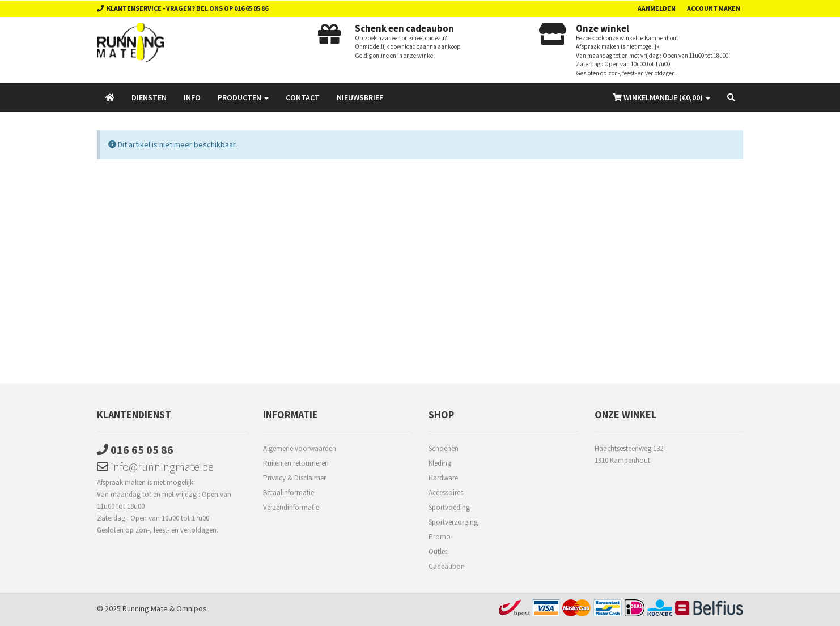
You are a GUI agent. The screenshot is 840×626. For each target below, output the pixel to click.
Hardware (443, 478)
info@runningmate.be (155, 467)
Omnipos (192, 608)
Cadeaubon (447, 566)
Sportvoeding (449, 507)
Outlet (438, 552)
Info (192, 97)
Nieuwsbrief (360, 97)
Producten (243, 97)
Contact (303, 97)
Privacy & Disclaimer (294, 478)
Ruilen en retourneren (296, 463)
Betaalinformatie (289, 493)
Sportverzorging (453, 522)
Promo (440, 537)
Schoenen (444, 448)
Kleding (440, 463)
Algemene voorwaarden (300, 448)
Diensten (149, 97)
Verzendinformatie (291, 507)
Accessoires (446, 493)
